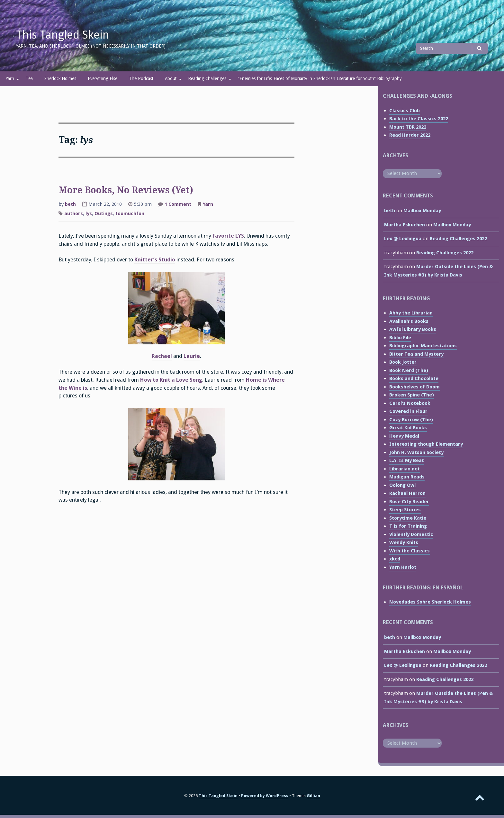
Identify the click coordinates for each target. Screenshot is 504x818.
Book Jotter (403, 362)
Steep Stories (405, 510)
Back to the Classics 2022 (419, 119)
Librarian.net (405, 469)
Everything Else (103, 78)
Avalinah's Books (409, 321)
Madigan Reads (407, 477)
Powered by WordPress (265, 796)
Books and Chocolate (414, 378)
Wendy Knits (404, 542)
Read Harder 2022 (410, 135)
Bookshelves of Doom (414, 387)
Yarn (10, 78)
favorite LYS (228, 236)
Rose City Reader (409, 502)
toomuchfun (130, 214)
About (171, 78)
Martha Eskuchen (405, 225)
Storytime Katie (408, 518)
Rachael (162, 356)
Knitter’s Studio (155, 260)
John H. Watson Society (416, 452)
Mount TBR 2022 (408, 127)
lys (89, 214)
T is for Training (408, 526)
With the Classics (410, 551)
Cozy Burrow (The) (411, 420)
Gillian (313, 796)
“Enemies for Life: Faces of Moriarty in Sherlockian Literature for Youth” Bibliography (320, 78)
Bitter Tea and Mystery (416, 354)
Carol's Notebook (410, 403)
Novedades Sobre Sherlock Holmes (430, 602)
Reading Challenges (207, 78)
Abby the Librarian (411, 313)
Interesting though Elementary (426, 444)
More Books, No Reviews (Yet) (126, 190)
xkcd (395, 559)
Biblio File (400, 338)
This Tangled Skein (63, 35)
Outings (104, 214)
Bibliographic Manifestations (423, 346)
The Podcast (141, 78)
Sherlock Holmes (60, 78)
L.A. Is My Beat (407, 460)
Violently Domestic (411, 534)
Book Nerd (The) (409, 370)
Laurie (192, 356)
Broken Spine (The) (412, 395)
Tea (29, 78)
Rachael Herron (407, 493)
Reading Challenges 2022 (458, 239)
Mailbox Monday (422, 211)
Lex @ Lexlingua (403, 239)
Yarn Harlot (403, 567)
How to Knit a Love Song (171, 380)
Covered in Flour (408, 411)
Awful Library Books (413, 329)
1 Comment (178, 205)
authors (74, 214)
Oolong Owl (402, 485)
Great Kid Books (408, 428)
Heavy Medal (404, 436)
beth (70, 204)
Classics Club (405, 111)
